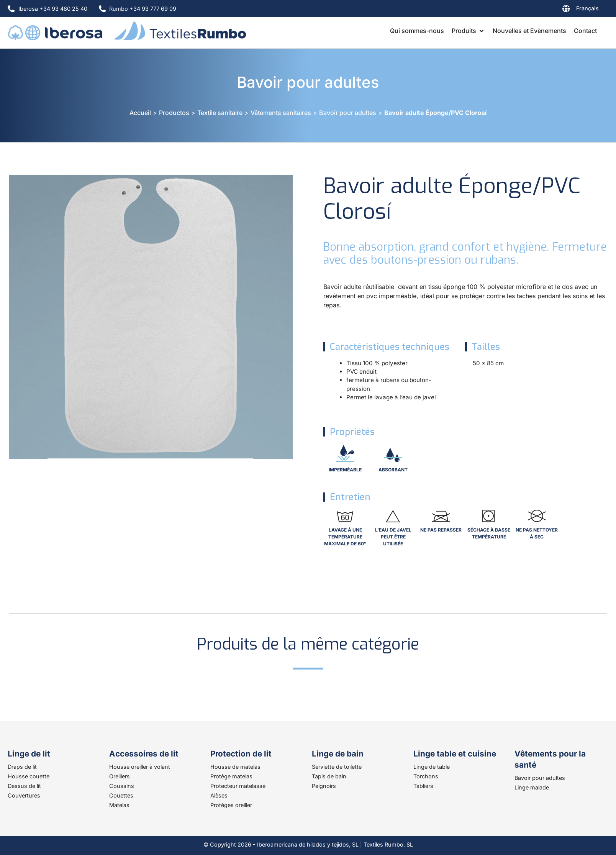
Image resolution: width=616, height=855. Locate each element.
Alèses (219, 795)
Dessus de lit (24, 786)
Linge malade (532, 787)
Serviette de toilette (337, 767)
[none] (561, 10)
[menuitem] (561, 10)
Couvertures (24, 795)
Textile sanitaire (220, 113)
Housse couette (29, 776)
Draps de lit (22, 767)
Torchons (426, 776)
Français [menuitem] (587, 8)
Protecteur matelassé (238, 786)
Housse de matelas (235, 767)
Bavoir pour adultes (308, 82)
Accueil (140, 113)
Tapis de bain (329, 776)
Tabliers (423, 786)
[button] (468, 31)
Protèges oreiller (231, 805)
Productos (174, 113)
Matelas (119, 805)
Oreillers (120, 776)
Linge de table (432, 767)
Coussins (122, 786)
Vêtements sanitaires (281, 113)
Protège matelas (231, 776)
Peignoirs (324, 786)
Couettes (121, 795)
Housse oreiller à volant (140, 767)
